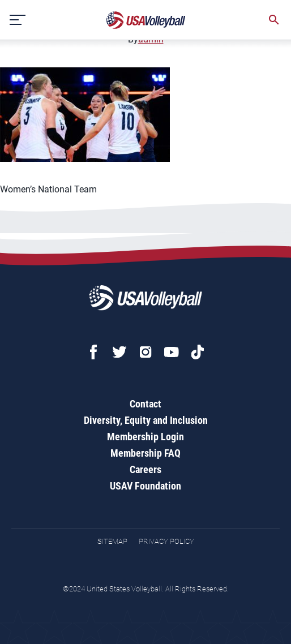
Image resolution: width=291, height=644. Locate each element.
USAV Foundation (145, 486)
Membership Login (145, 437)
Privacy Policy (166, 541)
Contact (145, 404)
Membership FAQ (145, 453)
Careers (145, 469)
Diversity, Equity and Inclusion (146, 420)
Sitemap (112, 541)
